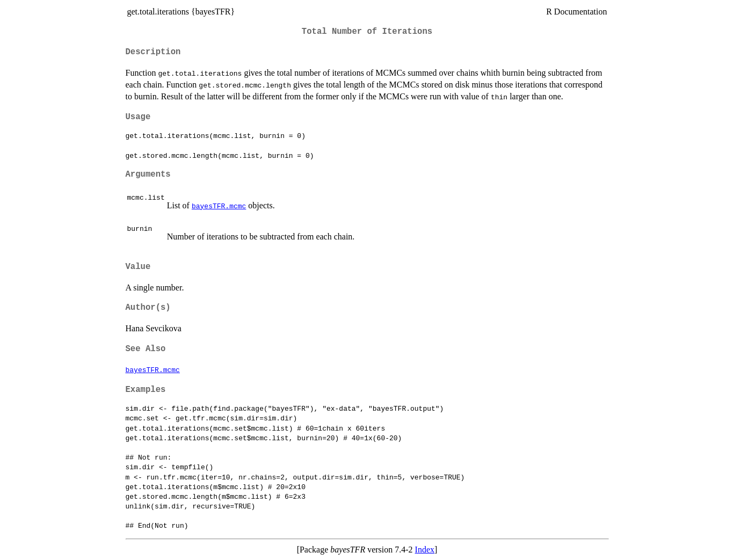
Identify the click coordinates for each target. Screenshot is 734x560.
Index (425, 550)
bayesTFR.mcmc (219, 206)
